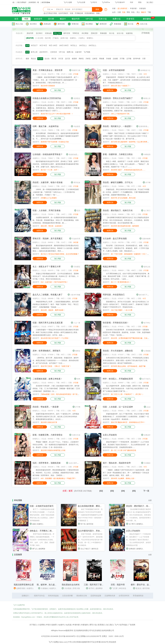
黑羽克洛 (77, 183)
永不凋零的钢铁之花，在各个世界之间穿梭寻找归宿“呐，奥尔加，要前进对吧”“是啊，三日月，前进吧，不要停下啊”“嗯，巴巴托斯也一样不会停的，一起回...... (126, 276)
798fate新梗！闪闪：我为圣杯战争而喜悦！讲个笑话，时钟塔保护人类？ (67, 394)
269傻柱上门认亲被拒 (49, 198)
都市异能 (146, 588)
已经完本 (54, 52)
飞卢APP (106, 2)
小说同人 (82, 38)
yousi (148, 407)
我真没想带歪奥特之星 (24, 585)
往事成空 (147, 435)
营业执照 (113, 642)
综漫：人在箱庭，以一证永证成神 (118, 407)
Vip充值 (68, 625)
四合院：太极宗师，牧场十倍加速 (48, 182)
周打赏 (54, 59)
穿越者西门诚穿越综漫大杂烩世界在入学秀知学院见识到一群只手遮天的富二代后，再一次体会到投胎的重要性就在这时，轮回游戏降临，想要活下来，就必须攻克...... (126, 108)
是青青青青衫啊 (145, 126)
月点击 (40, 59)
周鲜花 (81, 59)
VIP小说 (89, 19)
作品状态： (20, 52)
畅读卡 (144, 12)
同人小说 (19, 24)
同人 (138, 12)
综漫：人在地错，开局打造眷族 (47, 211)
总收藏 (115, 59)
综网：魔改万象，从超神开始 (46, 126)
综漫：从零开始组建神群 (114, 70)
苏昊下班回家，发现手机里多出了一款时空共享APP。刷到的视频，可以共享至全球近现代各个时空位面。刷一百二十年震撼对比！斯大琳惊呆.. (90, 540)
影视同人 (90, 38)
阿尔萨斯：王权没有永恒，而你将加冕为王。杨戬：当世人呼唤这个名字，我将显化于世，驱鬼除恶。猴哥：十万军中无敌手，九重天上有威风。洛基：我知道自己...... (126, 248)
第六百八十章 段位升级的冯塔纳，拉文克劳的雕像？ (60, 254)
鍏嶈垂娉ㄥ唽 (34, 2)
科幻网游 (89, 24)
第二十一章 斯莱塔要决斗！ (121, 282)
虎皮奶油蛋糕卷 (75, 154)
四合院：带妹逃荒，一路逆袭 (46, 407)
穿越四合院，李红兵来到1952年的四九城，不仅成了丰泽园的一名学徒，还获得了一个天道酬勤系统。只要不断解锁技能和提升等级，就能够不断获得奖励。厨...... (126, 192)
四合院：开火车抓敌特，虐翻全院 (118, 351)
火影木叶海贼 (75, 295)
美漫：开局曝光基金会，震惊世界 (48, 70)
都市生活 (95, 549)
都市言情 (61, 24)
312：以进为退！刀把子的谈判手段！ (55, 282)
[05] (134, 491)
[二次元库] (39, 38)
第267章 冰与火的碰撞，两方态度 (123, 198)
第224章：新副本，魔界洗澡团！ (53, 310)
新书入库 (34, 52)
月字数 (122, 59)
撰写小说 (93, 625)
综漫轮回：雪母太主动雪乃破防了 (118, 98)
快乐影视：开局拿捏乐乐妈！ (116, 323)
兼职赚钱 (147, 19)
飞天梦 (115, 588)
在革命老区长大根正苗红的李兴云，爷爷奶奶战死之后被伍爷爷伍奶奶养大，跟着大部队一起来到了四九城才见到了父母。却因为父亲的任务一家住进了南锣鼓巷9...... (126, 360)
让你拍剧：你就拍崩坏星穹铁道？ (48, 154)
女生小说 (144, 24)
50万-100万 (53, 45)
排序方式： (20, 59)
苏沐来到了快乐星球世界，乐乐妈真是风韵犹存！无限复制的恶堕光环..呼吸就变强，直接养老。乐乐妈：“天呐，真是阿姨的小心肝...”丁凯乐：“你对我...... (127, 332)
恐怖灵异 (94, 33)
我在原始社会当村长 (71, 585)
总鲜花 (95, 59)
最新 (27, 59)
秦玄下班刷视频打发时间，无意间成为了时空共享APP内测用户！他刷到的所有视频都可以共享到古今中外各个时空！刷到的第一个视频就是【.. (90, 515)
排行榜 (51, 19)
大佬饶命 (44, 588)
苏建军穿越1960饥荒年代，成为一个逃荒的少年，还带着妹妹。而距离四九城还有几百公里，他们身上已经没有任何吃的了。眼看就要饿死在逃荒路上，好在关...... (56, 417)
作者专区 (130, 19)
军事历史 (75, 24)
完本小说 (103, 19)
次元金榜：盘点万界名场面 (115, 239)
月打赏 (61, 59)
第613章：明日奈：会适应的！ (52, 226)
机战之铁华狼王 (110, 267)
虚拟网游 (42, 549)
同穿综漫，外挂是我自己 (114, 295)
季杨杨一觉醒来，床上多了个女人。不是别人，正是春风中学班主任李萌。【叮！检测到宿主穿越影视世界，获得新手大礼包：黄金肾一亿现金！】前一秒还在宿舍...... (56, 445)
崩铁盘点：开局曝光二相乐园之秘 (45, 531)
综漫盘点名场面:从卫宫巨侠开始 (47, 98)
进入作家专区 (122, 8)
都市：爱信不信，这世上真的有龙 (146, 585)
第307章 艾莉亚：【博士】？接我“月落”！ (56, 366)
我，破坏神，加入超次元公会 (50, 585)
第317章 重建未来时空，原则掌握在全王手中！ (128, 422)
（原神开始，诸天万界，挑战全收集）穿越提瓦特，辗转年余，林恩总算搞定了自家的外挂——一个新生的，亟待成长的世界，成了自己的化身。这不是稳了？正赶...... (56, 360)
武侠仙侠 (47, 24)
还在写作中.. (44, 52)
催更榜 (74, 59)
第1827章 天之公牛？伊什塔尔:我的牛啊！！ (57, 114)
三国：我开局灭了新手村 (95, 585)
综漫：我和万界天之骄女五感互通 (48, 323)
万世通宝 (77, 267)
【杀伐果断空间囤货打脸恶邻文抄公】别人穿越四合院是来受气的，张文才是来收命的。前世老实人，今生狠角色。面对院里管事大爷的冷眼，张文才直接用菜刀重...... (126, 220)
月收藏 (108, 59)
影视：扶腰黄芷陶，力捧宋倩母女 (48, 435)
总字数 (129, 59)
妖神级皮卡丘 (145, 70)
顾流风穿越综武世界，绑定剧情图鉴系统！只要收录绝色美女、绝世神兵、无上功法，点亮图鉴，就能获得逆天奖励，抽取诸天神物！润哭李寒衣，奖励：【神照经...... (56, 473)
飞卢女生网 (81, 2)
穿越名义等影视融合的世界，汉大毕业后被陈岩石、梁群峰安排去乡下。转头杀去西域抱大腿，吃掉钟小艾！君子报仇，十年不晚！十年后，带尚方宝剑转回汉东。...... (56, 276)
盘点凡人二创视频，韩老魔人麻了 (48, 295)
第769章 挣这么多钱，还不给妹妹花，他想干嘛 (128, 366)
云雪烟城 (147, 351)
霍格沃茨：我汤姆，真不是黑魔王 (48, 239)
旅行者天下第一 (145, 295)
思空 (79, 211)
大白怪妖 (68, 588)
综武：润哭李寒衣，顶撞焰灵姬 (47, 463)
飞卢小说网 (68, 2)
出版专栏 (78, 52)
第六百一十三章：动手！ (50, 170)
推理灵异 (103, 24)
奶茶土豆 (147, 98)
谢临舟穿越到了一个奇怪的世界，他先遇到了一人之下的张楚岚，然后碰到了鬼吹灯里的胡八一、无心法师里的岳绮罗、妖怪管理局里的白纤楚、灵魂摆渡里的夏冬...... (126, 445)
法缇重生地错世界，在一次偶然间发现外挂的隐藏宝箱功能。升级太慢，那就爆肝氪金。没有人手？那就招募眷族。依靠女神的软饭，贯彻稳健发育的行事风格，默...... (56, 220)
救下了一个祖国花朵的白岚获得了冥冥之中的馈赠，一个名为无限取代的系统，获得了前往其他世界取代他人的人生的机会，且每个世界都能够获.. (42, 515)
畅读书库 (76, 19)
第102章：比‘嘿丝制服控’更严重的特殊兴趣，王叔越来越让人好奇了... (136, 338)
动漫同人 (73, 38)
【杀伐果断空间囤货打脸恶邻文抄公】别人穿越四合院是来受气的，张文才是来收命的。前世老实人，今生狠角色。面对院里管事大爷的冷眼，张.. (138, 515)
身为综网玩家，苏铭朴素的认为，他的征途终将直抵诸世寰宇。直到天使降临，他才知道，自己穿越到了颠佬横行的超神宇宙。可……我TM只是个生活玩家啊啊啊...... (56, 136)
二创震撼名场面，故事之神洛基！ (48, 379)
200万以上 (92, 45)
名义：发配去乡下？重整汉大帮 (47, 267)
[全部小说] (64, 38)
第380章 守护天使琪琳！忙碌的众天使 (55, 142)
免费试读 (40, 90)
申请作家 (133, 8)
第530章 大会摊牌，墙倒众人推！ (123, 478)
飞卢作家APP (120, 2)
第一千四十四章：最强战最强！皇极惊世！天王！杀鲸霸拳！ (133, 254)
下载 (149, 12)
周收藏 (102, 59)
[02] (101, 491)
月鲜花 (88, 59)
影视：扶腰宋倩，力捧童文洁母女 (118, 154)
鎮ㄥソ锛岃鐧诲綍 (19, 2)
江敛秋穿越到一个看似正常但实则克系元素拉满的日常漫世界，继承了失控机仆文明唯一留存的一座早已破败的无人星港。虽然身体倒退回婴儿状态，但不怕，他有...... (56, 332)
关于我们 (33, 625)
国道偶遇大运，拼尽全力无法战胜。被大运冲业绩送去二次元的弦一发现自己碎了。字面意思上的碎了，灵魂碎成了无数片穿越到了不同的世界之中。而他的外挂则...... (126, 304)
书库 (26, 19)
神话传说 (123, 588)
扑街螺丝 (147, 463)
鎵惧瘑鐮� (46, 2)
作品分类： (20, 33)
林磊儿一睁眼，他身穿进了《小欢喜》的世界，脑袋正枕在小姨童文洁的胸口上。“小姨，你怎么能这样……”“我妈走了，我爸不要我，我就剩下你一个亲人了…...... (126, 164)
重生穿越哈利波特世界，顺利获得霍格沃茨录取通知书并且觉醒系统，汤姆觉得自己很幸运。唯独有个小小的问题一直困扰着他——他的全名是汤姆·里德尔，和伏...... (56, 248)
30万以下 (34, 45)
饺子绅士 (147, 323)
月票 (144, 59)
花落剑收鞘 (146, 239)
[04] (123, 491)
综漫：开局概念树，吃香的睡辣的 (82, 13)
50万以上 (74, 45)
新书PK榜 (137, 59)
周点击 (33, 59)
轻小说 (131, 24)
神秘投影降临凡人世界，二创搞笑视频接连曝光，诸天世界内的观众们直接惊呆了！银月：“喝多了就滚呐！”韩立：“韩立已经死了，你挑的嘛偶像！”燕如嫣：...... (56, 304)
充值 (124, 12)
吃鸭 (79, 379)
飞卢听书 (93, 2)
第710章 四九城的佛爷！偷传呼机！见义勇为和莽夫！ (131, 142)
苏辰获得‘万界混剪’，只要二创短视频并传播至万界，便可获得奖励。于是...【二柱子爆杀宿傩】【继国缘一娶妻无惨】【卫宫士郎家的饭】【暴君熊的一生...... (56, 388)
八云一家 (77, 323)
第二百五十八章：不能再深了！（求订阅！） (127, 394)
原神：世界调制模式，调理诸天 (47, 351)
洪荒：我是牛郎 (118, 585)
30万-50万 (43, 45)
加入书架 (58, 90)
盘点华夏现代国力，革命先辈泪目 (93, 531)
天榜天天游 (76, 435)
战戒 (34, 524)
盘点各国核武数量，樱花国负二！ (93, 506)
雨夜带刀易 (76, 70)
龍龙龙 (138, 588)
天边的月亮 (76, 239)
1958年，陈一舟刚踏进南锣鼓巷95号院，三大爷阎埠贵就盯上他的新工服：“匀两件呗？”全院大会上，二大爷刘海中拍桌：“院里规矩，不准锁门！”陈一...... (56, 192)
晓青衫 (78, 351)
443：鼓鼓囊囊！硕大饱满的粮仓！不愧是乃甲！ (59, 478)
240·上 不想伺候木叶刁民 (120, 114)
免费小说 (117, 19)
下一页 (146, 491)
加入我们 (150, 2)
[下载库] (56, 38)
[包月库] (48, 38)
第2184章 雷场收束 (48, 86)
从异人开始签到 (110, 435)
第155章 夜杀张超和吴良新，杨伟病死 (125, 226)
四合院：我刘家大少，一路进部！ (118, 126)
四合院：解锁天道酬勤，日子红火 (118, 182)
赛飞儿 (35, 549)
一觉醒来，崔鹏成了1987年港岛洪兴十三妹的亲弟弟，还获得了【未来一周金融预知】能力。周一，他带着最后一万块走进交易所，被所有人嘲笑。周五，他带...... (126, 473)
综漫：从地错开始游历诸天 (42, 506)
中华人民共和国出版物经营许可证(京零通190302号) (88, 642)
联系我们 (101, 625)
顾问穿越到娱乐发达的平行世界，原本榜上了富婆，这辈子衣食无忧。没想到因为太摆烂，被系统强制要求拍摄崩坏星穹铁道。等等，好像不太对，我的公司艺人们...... (56, 164)
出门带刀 (147, 211)
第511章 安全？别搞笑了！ (121, 86)
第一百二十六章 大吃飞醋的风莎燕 (124, 450)
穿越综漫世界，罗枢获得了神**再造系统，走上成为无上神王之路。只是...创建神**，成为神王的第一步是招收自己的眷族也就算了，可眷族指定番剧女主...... (126, 80)
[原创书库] (30, 38)
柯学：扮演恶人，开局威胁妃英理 (118, 379)
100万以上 (83, 45)
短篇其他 (129, 33)
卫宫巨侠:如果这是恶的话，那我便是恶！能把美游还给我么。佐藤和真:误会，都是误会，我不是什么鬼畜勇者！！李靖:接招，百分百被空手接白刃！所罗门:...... (56, 108)
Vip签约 (61, 625)
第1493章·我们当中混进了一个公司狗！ (55, 338)
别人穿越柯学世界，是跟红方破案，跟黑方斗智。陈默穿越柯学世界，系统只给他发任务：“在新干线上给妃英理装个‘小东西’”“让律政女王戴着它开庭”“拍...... (126, 388)
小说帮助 (41, 625)
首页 (16, 19)
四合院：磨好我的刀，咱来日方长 (118, 211)
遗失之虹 (147, 267)
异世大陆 (76, 588)
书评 (131, 2)
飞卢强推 (87, 52)
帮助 (140, 2)
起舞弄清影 (21, 588)
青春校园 (117, 24)
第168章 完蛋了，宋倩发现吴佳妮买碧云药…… (128, 170)
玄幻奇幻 (33, 24)
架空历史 (90, 524)
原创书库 (30, 33)
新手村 (91, 588)
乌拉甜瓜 (77, 126)
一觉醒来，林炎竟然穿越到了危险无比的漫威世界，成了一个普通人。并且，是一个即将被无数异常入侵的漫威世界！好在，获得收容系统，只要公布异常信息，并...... (56, 80)
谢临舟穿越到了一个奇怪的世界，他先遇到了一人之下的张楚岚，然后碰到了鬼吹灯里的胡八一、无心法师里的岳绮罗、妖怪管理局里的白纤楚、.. (138, 540)
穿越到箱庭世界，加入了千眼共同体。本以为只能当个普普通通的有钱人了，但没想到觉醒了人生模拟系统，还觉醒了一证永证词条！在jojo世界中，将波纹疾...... (126, 417)
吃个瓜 (83, 524)
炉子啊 (148, 183)
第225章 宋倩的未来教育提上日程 (53, 450)
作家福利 (143, 8)
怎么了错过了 (85, 549)
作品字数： (20, 45)
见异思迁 (77, 98)
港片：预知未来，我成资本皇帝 (117, 463)
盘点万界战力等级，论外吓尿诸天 (56, 13)
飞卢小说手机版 (121, 625)
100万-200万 (64, 45)
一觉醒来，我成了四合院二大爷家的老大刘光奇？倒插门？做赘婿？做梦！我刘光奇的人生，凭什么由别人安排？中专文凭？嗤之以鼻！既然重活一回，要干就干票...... (126, 136)
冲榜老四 (147, 154)
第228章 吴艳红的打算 (49, 422)
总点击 (47, 59)
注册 (119, 12)
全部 (27, 45)
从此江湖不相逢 (75, 463)
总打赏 (68, 59)
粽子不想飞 (146, 379)
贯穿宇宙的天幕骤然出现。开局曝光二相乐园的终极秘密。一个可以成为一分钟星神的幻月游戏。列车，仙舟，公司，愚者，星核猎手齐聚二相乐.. (42, 540)
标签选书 (38, 19)
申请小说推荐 (51, 625)
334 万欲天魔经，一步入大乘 (122, 310)
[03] (112, 491)
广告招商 (132, 625)
